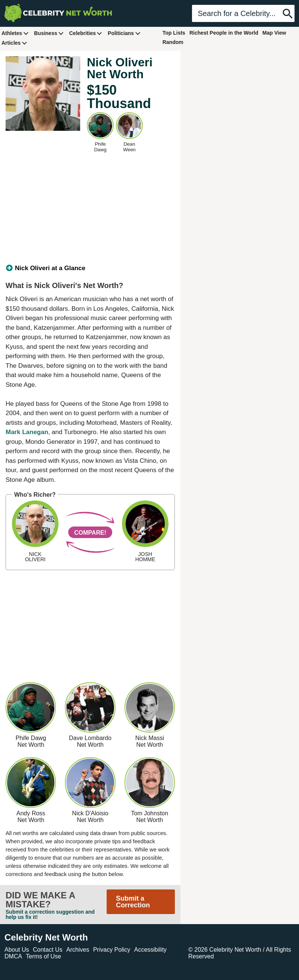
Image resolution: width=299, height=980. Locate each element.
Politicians (124, 33)
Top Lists (174, 33)
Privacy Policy (112, 950)
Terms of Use (44, 956)
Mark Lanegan (27, 432)
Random (173, 42)
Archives (78, 950)
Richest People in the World (224, 33)
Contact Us (48, 950)
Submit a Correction (133, 902)
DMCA (13, 956)
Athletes (15, 33)
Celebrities (86, 33)
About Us (17, 950)
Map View (274, 33)
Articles (14, 43)
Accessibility (150, 950)
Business (49, 33)
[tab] (90, 268)
